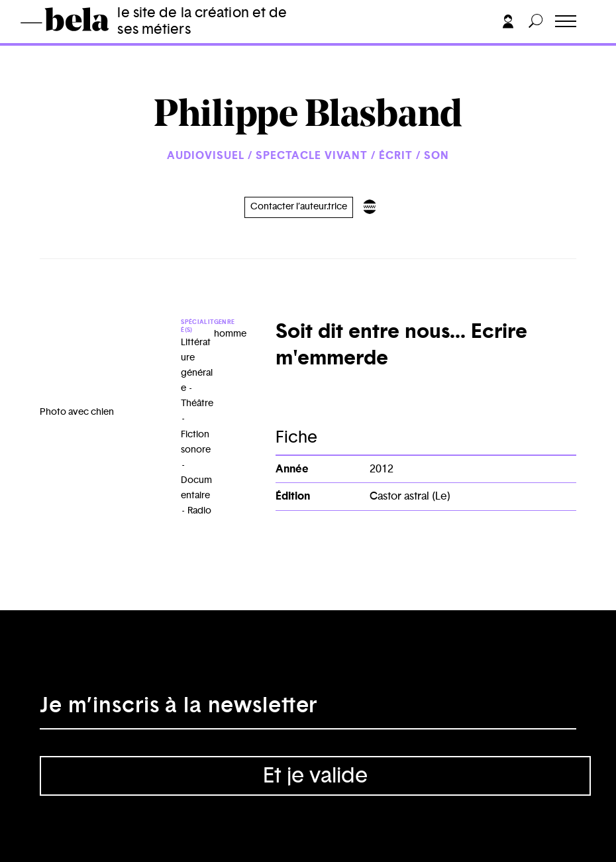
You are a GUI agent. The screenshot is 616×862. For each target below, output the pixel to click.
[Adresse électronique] (308, 710)
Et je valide (315, 776)
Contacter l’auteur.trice (299, 207)
